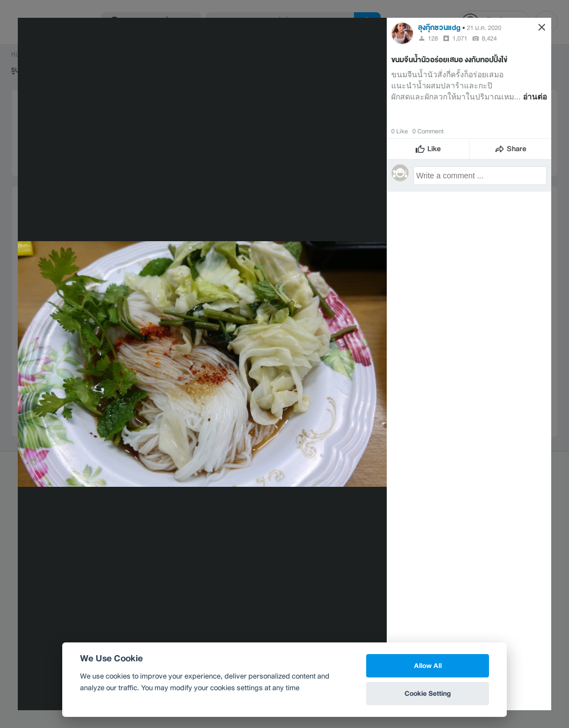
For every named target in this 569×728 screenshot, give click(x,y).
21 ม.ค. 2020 (484, 28)
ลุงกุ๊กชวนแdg (439, 28)
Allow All (428, 665)
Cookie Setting (428, 693)
